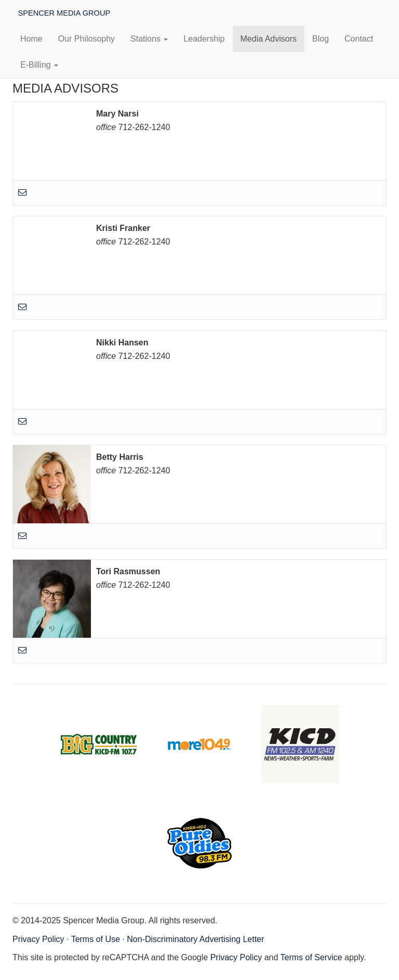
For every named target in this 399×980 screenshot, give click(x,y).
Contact (359, 39)
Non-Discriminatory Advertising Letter (195, 939)
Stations (149, 39)
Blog (321, 39)
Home (31, 39)
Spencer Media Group (63, 13)
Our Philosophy (87, 39)
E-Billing (39, 65)
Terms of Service (311, 957)
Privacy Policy (38, 939)
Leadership (204, 39)
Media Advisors (269, 39)
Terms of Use (96, 939)
